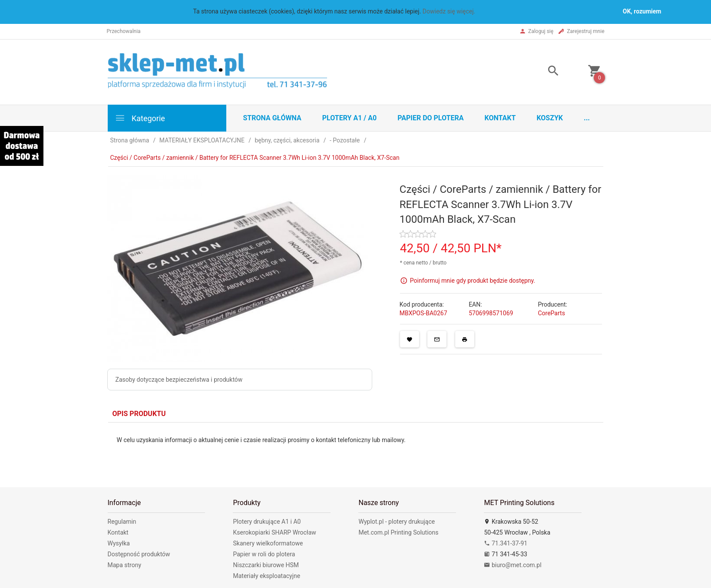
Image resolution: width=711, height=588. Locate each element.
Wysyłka (119, 543)
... (587, 118)
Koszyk (550, 118)
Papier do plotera (430, 118)
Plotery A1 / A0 (349, 118)
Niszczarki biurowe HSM (266, 565)
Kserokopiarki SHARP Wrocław (274, 532)
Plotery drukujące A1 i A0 (267, 522)
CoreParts (551, 313)
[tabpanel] (356, 448)
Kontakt (500, 118)
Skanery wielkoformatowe (268, 543)
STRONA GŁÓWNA (272, 118)
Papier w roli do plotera (264, 554)
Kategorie (140, 118)
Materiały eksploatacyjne (266, 576)
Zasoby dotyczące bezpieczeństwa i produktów (179, 380)
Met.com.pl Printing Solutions (398, 532)
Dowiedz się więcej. (449, 11)
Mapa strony (125, 565)
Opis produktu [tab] (139, 414)
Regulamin (122, 522)
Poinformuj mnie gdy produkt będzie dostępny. (473, 281)
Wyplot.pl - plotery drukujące (397, 522)
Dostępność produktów (139, 554)
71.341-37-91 (506, 543)
